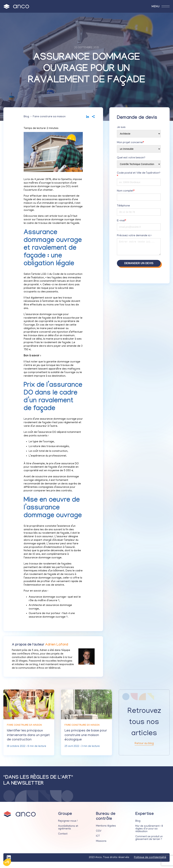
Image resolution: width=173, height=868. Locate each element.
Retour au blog (144, 745)
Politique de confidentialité (150, 860)
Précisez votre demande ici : (134, 237)
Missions (101, 843)
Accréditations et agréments (68, 830)
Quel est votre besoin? (131, 159)
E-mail (121, 222)
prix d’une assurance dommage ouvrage (52, 420)
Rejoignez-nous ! (68, 823)
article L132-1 (40, 275)
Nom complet (126, 192)
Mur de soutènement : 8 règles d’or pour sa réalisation (149, 831)
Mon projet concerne (130, 144)
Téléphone (123, 207)
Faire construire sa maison (49, 118)
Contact (63, 836)
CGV (99, 833)
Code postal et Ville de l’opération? (139, 176)
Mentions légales (106, 828)
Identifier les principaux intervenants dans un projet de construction (26, 737)
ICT (98, 838)
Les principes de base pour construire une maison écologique (86, 737)
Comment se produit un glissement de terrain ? (149, 840)
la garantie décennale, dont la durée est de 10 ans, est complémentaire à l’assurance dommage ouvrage (52, 555)
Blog (26, 118)
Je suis (121, 128)
